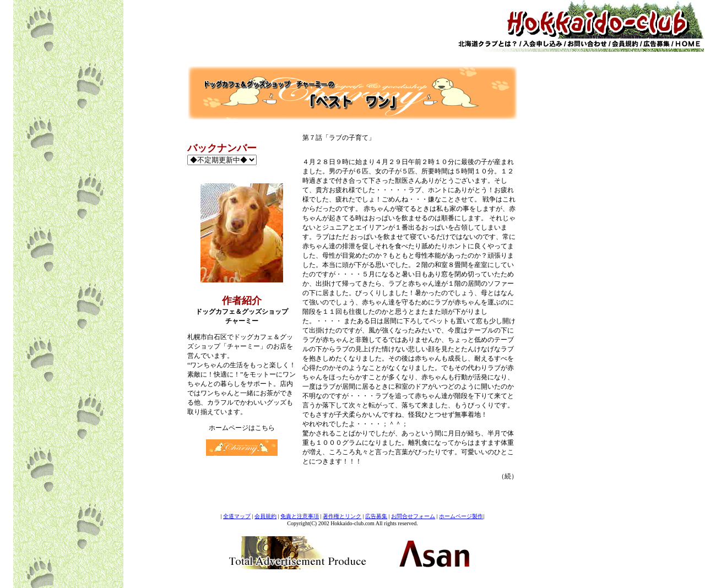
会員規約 (265, 516)
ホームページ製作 (461, 516)
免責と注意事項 (300, 516)
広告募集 (376, 516)
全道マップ (237, 516)
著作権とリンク (342, 516)
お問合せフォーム (413, 516)
